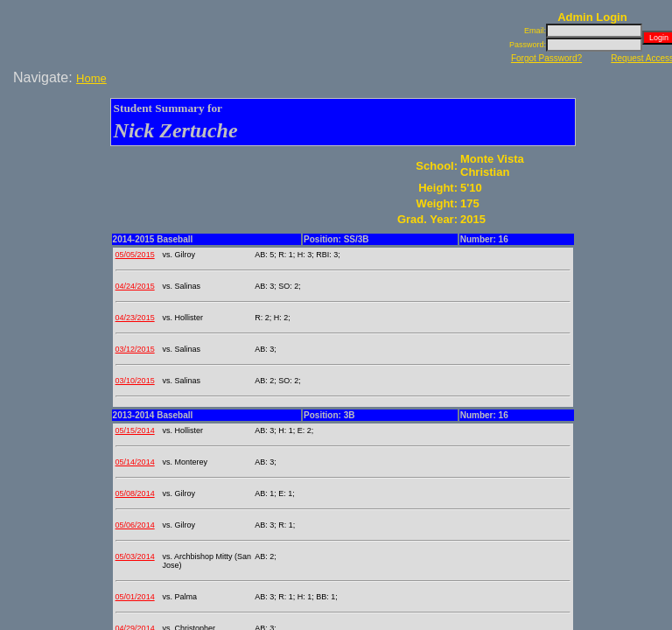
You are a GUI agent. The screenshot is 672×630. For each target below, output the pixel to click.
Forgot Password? (546, 58)
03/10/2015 (135, 381)
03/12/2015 (135, 349)
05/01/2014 (135, 597)
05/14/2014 (135, 462)
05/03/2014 (135, 556)
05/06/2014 (135, 525)
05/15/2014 (135, 430)
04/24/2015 (135, 286)
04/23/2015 (135, 318)
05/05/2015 (135, 255)
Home (91, 78)
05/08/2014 (135, 493)
